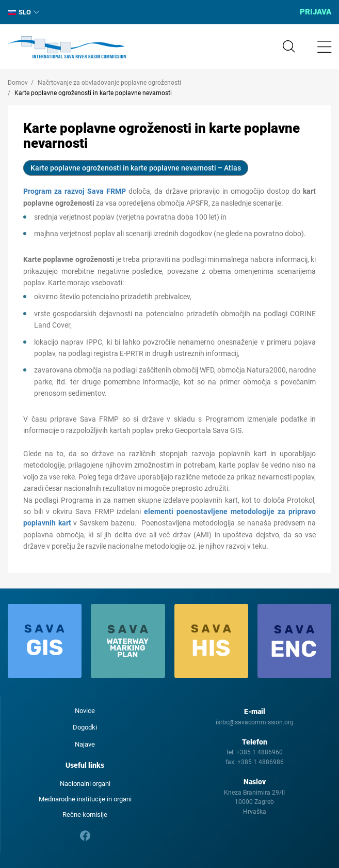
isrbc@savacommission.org (255, 722)
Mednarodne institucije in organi (85, 799)
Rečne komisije (85, 815)
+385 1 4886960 (260, 752)
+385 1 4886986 (261, 762)
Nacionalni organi (85, 784)
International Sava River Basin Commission (67, 48)
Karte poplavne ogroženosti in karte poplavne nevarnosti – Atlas (136, 168)
